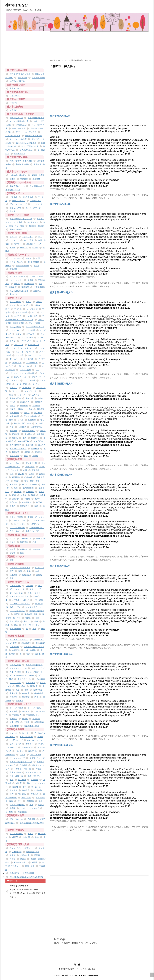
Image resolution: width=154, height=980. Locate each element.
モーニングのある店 (18, 139)
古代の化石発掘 (38, 78)
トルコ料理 (29, 359)
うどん (29, 302)
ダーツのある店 (19, 128)
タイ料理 (20, 355)
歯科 (16, 488)
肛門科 (39, 502)
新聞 (37, 618)
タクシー (13, 237)
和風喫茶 (41, 409)
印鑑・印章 (26, 798)
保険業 (13, 549)
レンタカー (14, 240)
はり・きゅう (15, 463)
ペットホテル (33, 222)
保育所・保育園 (38, 175)
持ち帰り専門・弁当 (22, 423)
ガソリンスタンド (17, 589)
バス (40, 237)
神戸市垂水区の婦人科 (61, 292)
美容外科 (13, 502)
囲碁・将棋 (21, 686)
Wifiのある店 (21, 125)
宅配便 (17, 614)
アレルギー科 (31, 463)
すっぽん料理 (21, 312)
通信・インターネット (32, 625)
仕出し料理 (25, 402)
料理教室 (34, 686)
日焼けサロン (15, 531)
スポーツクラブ (38, 668)
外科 (12, 474)
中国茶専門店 (15, 398)
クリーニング (35, 589)
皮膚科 (24, 495)
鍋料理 (27, 452)
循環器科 (16, 477)
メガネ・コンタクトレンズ (21, 762)
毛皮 (12, 780)
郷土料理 (42, 445)
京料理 (13, 402)
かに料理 (18, 309)
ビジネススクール (17, 276)
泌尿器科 (18, 492)
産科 (14, 495)
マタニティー (36, 755)
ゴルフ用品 (33, 751)
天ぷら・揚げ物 (30, 416)
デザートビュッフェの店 (26, 132)
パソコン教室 (15, 683)
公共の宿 (26, 837)
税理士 (35, 862)
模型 (26, 690)
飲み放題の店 (20, 154)
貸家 (28, 654)
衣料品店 (23, 765)
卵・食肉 (34, 780)
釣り (36, 697)
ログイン (80, 943)
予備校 (30, 280)
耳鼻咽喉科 (27, 502)
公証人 (13, 855)
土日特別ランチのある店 (26, 143)
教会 (29, 571)
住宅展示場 (14, 647)
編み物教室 (39, 693)
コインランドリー (35, 593)
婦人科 (21, 474)
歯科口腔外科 (28, 488)
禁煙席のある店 (26, 150)
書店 (31, 805)
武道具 (22, 755)
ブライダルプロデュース (20, 568)
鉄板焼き (16, 452)
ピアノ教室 (30, 683)
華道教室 (26, 697)
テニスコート (37, 204)
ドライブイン (28, 237)
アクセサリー (27, 747)
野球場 (13, 211)
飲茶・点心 (14, 456)
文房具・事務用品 (17, 805)
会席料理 (38, 402)
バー (36, 366)
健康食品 (26, 790)
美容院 (13, 808)
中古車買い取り (33, 715)
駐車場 (35, 248)
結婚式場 (13, 575)
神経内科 (16, 499)
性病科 (17, 481)
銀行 (22, 553)
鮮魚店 (19, 783)
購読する (12, 881)
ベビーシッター (16, 280)
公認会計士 (25, 855)
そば (34, 312)
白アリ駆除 (14, 621)
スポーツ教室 (15, 672)
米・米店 (13, 790)
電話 (34, 629)
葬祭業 (39, 575)
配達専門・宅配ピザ (18, 449)
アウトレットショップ (29, 808)
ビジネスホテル (16, 834)
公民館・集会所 (16, 262)
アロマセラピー (19, 520)
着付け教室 (38, 690)
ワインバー (22, 395)
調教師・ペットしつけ (19, 229)
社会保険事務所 (22, 266)
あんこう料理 (15, 302)
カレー (40, 337)
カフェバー (31, 334)
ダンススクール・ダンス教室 (22, 675)
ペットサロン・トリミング (21, 219)
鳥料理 (35, 456)
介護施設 (31, 819)
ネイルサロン (20, 524)
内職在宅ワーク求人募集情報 (22, 873)
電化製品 (22, 794)
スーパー (26, 733)
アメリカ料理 (34, 323)
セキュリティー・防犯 (19, 596)
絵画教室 (26, 693)
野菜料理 (35, 449)
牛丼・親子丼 (23, 441)
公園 (38, 258)
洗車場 (27, 722)
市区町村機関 (33, 262)
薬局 (36, 506)
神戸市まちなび (17, 5)
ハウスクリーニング (21, 600)
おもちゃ (29, 744)
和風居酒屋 (14, 413)
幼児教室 (24, 179)
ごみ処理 (29, 586)
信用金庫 (24, 549)
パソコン (20, 751)
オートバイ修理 (16, 708)
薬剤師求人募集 (22, 164)
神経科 (27, 499)
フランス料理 (29, 380)
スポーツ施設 (36, 201)
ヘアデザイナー (37, 524)
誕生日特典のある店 (36, 118)
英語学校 (37, 291)
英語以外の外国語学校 (19, 291)
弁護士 (23, 859)
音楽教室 (20, 701)
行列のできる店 (16, 118)
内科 (25, 470)
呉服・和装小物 (16, 776)
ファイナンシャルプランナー (22, 848)
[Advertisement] (102, 38)
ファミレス (14, 380)
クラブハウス (26, 341)
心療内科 (28, 477)
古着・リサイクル (33, 772)
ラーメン (16, 391)
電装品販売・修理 (31, 726)
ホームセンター (26, 737)
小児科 (32, 474)
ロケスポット (15, 96)
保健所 (29, 258)
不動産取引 (26, 643)
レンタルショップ (17, 611)
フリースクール (36, 276)
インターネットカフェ (35, 327)
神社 (37, 571)
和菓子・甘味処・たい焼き (21, 409)
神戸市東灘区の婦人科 (61, 654)
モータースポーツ (33, 208)
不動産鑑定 (40, 643)
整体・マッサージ (29, 484)
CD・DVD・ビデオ (35, 740)
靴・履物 (22, 780)
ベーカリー (37, 384)
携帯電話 (30, 801)
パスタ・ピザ (25, 370)
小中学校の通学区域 (18, 175)
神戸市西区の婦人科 (60, 116)
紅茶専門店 (38, 441)
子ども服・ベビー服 (22, 769)
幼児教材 (36, 179)
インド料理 (30, 330)
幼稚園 (13, 179)
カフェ (19, 334)
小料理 (21, 420)
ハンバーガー (32, 363)
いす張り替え (15, 586)
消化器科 (30, 492)
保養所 (15, 837)
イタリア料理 (15, 327)
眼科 (33, 495)
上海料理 (36, 395)
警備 (36, 621)
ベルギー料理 (21, 384)
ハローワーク (15, 258)
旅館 (37, 837)
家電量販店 (22, 812)
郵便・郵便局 (15, 629)
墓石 (12, 571)
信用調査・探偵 (33, 852)
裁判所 (37, 266)
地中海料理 (14, 416)
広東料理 (32, 420)
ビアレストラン (21, 377)
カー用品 (13, 711)
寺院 (20, 571)
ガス (40, 586)
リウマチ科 (30, 467)
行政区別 (13, 103)
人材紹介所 (17, 852)
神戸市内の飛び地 (17, 81)
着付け (27, 621)
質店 (16, 625)
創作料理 (24, 406)
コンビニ (13, 733)
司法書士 (38, 855)
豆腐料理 (29, 445)
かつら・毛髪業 (16, 517)
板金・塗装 (14, 722)
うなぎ (39, 302)
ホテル (30, 834)
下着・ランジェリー (36, 776)
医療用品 (34, 794)
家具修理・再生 (31, 614)
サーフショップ (19, 201)
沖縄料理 (13, 431)
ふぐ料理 (18, 316)
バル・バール (23, 366)
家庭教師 (25, 287)
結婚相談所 (27, 575)
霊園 (12, 578)
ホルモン (13, 388)
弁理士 (13, 859)
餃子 (26, 456)
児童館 (17, 284)
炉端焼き (16, 434)
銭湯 (34, 542)
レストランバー (31, 391)
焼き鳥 (15, 438)
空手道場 (13, 693)
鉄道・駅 (24, 248)
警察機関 (13, 269)
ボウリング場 (15, 208)
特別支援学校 (39, 287)
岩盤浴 (13, 542)
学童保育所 (29, 284)
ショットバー (34, 345)
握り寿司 (39, 423)
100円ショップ (16, 740)
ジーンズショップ (17, 758)
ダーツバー (14, 359)
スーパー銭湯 (26, 538)
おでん (13, 305)
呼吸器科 (36, 470)
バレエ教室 (40, 679)
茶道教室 (13, 697)
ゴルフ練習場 (28, 197)
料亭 (12, 427)
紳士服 (38, 769)
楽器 (18, 690)
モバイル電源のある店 (19, 121)
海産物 (15, 787)
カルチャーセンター (34, 665)
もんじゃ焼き (32, 316)
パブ (37, 370)
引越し (28, 618)
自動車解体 (14, 726)
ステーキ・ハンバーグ (25, 352)
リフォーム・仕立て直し (20, 604)
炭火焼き (28, 434)
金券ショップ (15, 744)
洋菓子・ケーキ (29, 431)
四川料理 (38, 413)
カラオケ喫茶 (27, 337)
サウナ (13, 538)
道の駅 (13, 248)
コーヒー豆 (36, 787)
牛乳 (24, 787)
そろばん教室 (15, 665)
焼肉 (24, 438)
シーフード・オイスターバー (22, 348)
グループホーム (16, 819)
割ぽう (13, 406)
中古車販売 (17, 715)
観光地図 (13, 110)
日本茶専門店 (36, 427)
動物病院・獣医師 (36, 226)
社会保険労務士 (21, 862)
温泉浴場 (24, 542)
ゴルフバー (19, 345)
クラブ (13, 341)
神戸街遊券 (22, 78)
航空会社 (18, 244)
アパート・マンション (19, 640)
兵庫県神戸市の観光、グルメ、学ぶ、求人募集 (77, 969)
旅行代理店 (29, 240)
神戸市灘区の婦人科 (60, 566)
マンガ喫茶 (27, 388)
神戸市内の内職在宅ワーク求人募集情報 (26, 877)
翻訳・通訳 (30, 866)
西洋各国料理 (15, 445)
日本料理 (22, 427)
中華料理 (29, 398)
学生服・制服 (15, 772)
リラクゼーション (37, 528)
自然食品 (38, 790)
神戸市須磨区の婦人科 (61, 384)
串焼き (41, 398)
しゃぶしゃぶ (32, 309)
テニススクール (24, 679)
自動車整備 (39, 722)
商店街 (40, 737)
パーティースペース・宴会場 (22, 373)
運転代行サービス (34, 244)
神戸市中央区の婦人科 (61, 745)
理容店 (41, 805)
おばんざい (25, 305)
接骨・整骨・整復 (32, 481)
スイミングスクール (18, 668)
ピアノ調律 (38, 600)
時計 (20, 801)
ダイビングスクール (34, 672)
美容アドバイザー (33, 531)
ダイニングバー (35, 355)
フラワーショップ (37, 758)
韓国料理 (39, 452)
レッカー (26, 711)
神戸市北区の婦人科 (60, 204)
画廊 (12, 560)
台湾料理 (36, 406)
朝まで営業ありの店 (30, 146)
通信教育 (13, 294)
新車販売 (36, 719)
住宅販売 (16, 650)
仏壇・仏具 (40, 568)
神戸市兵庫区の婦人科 (61, 475)
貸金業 (13, 553)
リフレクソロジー (17, 528)
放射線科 (13, 484)
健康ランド (41, 538)
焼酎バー (35, 438)
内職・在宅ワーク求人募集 (21, 161)
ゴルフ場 (13, 197)
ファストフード (38, 377)
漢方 (12, 794)
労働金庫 (36, 549)
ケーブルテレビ (16, 593)
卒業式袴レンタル (17, 186)
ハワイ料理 (17, 363)
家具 (41, 801)
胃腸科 (13, 506)
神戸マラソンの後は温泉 (20, 74)
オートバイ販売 (34, 708)
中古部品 (13, 719)
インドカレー (15, 330)
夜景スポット (15, 88)
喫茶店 (27, 413)
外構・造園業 (30, 650)
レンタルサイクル (33, 607)
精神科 (38, 499)
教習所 (25, 719)
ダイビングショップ (18, 204)
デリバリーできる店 (34, 136)
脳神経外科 (25, 506)
